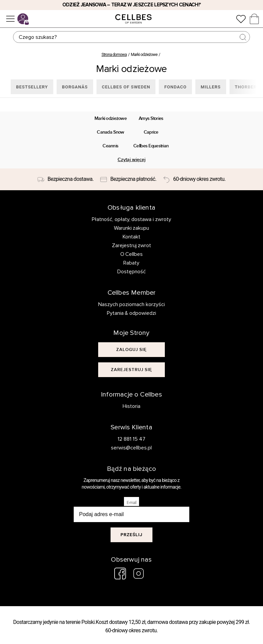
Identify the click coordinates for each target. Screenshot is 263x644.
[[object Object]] (131, 350)
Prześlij (132, 535)
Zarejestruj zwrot (132, 245)
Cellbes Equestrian (151, 146)
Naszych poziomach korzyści (131, 304)
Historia (131, 406)
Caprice (151, 132)
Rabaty (131, 263)
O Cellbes (132, 254)
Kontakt (131, 237)
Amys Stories (151, 118)
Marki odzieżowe (111, 118)
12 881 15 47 (131, 439)
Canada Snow (110, 132)
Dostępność (131, 272)
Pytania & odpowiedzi (132, 313)
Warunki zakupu (132, 228)
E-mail (131, 503)
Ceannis (110, 146)
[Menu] (10, 19)
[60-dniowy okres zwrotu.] (194, 180)
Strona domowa (114, 55)
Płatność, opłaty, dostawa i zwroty (132, 219)
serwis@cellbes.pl (131, 448)
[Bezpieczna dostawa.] (65, 180)
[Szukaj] (131, 37)
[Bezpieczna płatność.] (128, 180)
